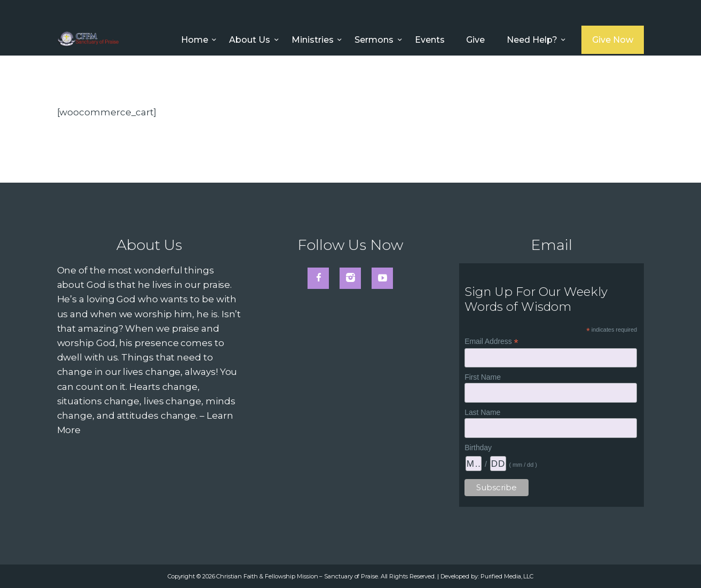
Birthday (478, 448)
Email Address (491, 342)
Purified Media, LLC (507, 576)
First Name (483, 377)
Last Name (482, 412)
